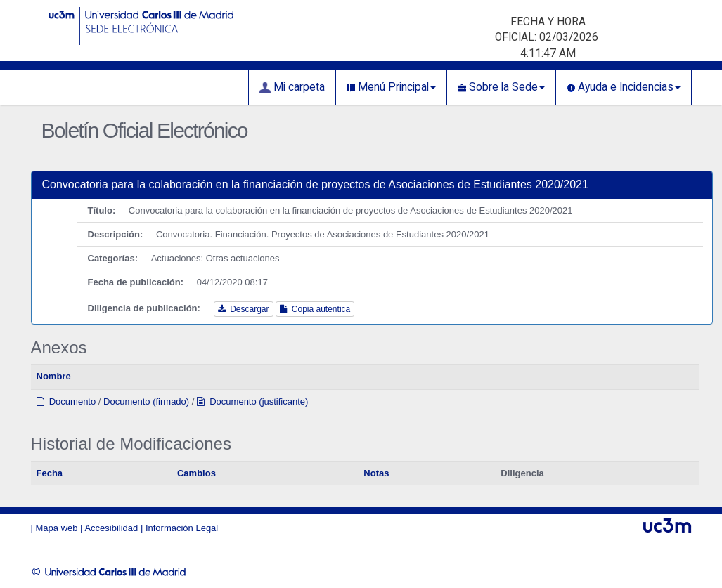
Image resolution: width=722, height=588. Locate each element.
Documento (66, 401)
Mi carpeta (292, 87)
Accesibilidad (111, 528)
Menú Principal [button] (391, 87)
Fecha (50, 473)
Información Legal (182, 528)
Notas (376, 473)
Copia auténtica (315, 309)
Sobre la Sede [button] (501, 87)
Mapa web (57, 528)
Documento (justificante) (252, 401)
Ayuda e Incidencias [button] (624, 87)
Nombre (54, 376)
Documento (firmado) (146, 401)
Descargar (244, 309)
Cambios (196, 473)
